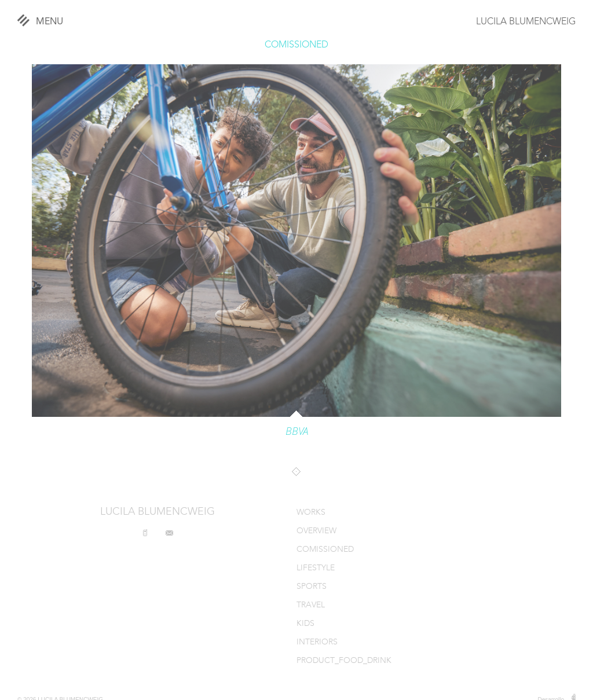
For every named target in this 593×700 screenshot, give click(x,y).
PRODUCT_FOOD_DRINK (344, 661)
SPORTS (312, 587)
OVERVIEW (316, 531)
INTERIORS (317, 642)
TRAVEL (311, 605)
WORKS (311, 513)
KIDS (305, 624)
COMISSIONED (296, 45)
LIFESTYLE (316, 568)
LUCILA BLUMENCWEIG (526, 22)
